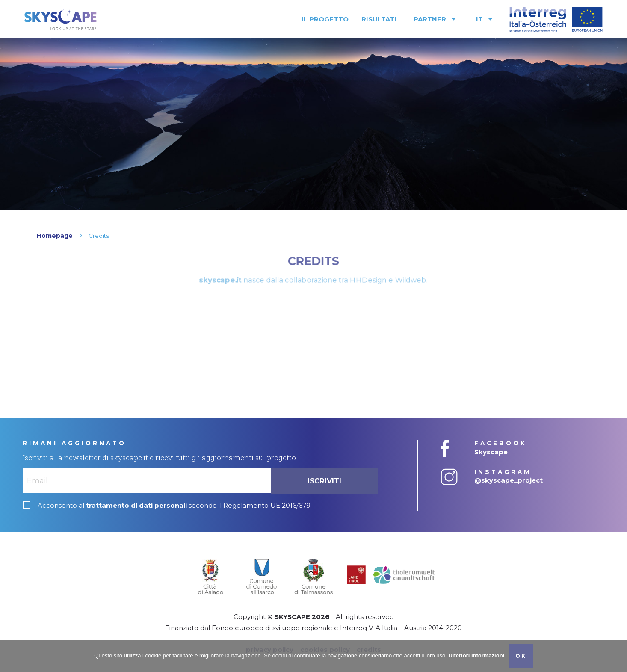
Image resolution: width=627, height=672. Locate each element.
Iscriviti (324, 481)
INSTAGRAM (503, 472)
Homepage (55, 236)
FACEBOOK (501, 443)
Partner (436, 19)
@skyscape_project (509, 480)
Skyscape (491, 452)
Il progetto (325, 19)
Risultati (379, 19)
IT (486, 19)
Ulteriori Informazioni (476, 656)
